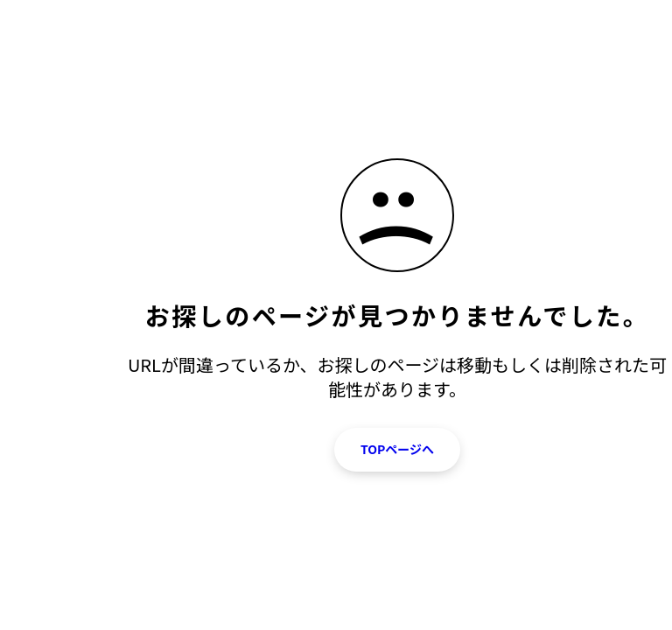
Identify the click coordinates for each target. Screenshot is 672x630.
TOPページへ (397, 449)
